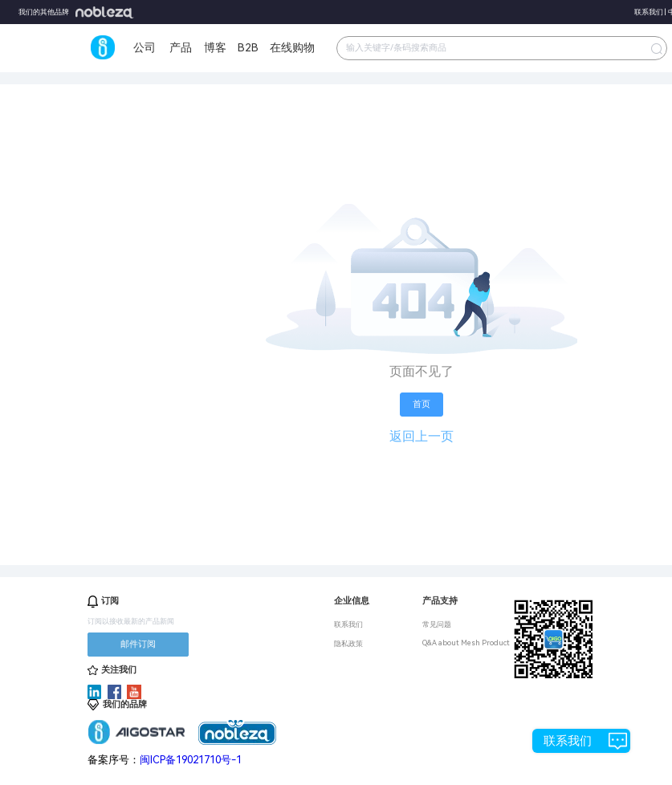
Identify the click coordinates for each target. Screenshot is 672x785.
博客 (215, 47)
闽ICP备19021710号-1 (191, 760)
